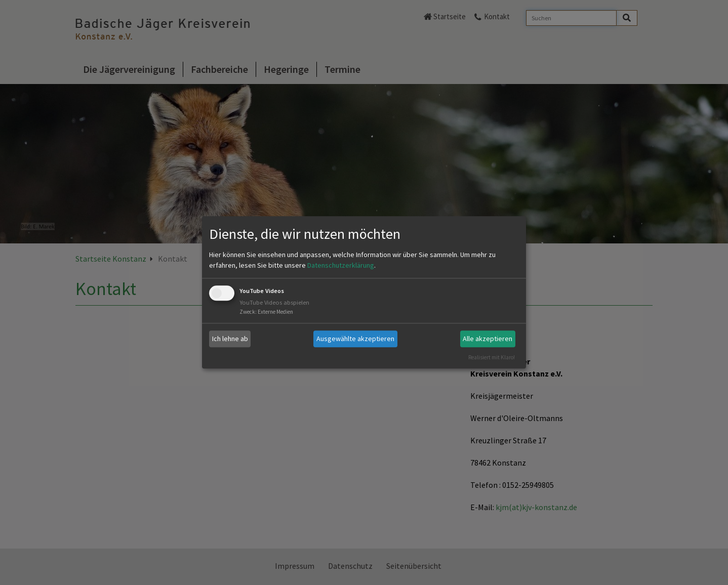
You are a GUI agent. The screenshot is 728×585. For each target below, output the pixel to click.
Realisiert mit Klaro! (492, 357)
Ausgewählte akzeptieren (355, 339)
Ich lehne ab (230, 339)
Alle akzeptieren (488, 339)
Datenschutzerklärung (341, 265)
